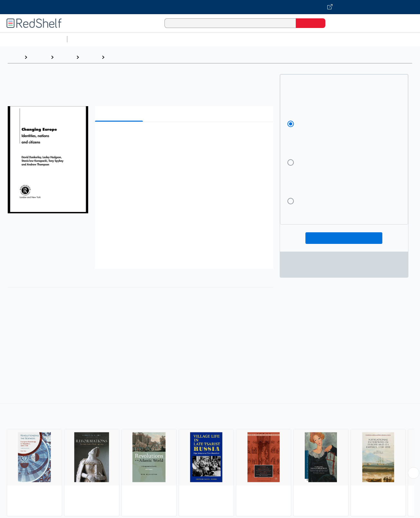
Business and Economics (250, 39)
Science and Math (126, 39)
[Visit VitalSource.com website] (210, 7)
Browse (39, 57)
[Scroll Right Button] (414, 473)
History (65, 57)
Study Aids (87, 39)
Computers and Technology (184, 39)
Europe (116, 57)
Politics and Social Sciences (317, 39)
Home (14, 57)
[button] (185, 137)
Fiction (364, 39)
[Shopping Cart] (339, 23)
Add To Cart (344, 238)
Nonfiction (390, 39)
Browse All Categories (33, 39)
